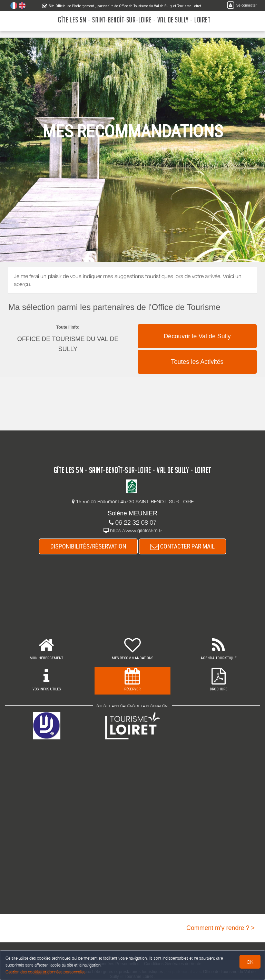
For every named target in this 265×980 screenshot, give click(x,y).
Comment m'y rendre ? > (220, 928)
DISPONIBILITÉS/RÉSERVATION (88, 546)
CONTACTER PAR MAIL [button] (183, 546)
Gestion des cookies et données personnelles (46, 972)
